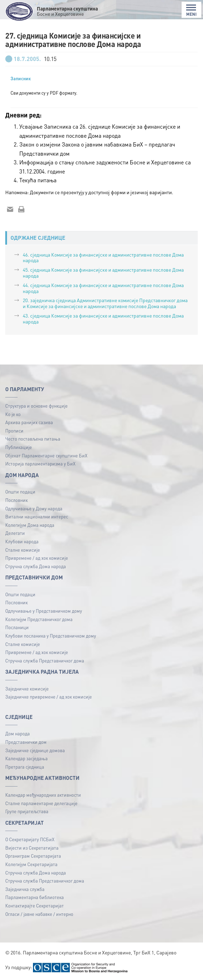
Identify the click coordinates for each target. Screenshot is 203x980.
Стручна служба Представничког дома (45, 661)
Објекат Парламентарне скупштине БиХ (46, 455)
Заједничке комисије (27, 689)
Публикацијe (19, 447)
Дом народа (18, 733)
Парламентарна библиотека (35, 897)
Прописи (14, 431)
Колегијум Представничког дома (39, 619)
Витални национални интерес (37, 516)
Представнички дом (26, 742)
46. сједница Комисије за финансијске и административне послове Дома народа (103, 257)
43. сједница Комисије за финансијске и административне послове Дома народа (103, 318)
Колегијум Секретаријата (31, 864)
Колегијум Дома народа (30, 525)
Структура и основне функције (36, 406)
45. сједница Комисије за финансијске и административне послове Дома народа (103, 273)
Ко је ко (13, 414)
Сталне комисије (23, 550)
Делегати (15, 533)
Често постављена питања (33, 439)
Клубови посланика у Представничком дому (51, 636)
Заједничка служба (25, 889)
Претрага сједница (25, 767)
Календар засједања (26, 758)
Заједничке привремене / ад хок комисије (49, 697)
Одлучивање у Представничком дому (44, 611)
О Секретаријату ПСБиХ (30, 839)
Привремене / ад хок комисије (37, 558)
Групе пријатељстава (27, 811)
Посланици (17, 627)
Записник (21, 79)
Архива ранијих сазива (29, 422)
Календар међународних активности (43, 795)
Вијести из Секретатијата (32, 848)
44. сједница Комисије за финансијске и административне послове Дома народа (103, 288)
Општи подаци (20, 492)
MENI (191, 10)
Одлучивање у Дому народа (34, 508)
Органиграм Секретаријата (33, 856)
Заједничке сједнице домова (35, 750)
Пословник (16, 500)
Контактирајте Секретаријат (35, 906)
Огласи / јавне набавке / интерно (39, 914)
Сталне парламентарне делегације (41, 803)
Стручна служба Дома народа (36, 566)
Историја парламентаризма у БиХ (40, 464)
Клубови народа (22, 541)
